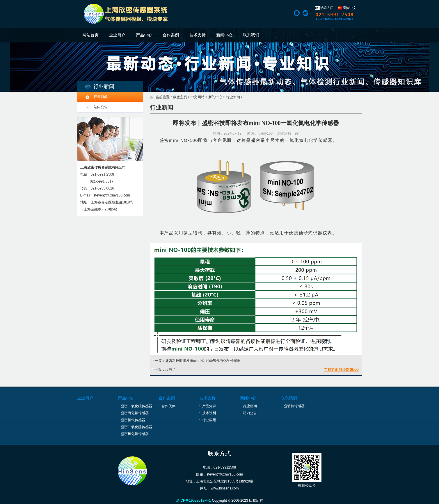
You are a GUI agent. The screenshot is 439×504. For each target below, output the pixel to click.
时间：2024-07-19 (228, 133)
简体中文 (347, 8)
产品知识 (209, 406)
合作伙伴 (168, 406)
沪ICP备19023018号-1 (193, 501)
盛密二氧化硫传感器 (136, 427)
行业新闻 (101, 97)
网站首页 (90, 35)
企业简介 (117, 35)
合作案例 (171, 35)
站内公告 (101, 107)
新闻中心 (224, 35)
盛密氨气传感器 (133, 420)
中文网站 (198, 97)
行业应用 (209, 420)
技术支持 (198, 35)
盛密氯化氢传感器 (135, 434)
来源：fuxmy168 (260, 133)
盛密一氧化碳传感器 (136, 406)
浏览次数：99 (288, 133)
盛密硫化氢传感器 (135, 413)
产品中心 (144, 35)
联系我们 (251, 35)
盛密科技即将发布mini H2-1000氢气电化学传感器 (203, 361)
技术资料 (209, 413)
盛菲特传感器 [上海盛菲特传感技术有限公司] (294, 406)
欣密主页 (180, 97)
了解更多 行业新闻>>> (342, 370)
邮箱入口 (324, 8)
